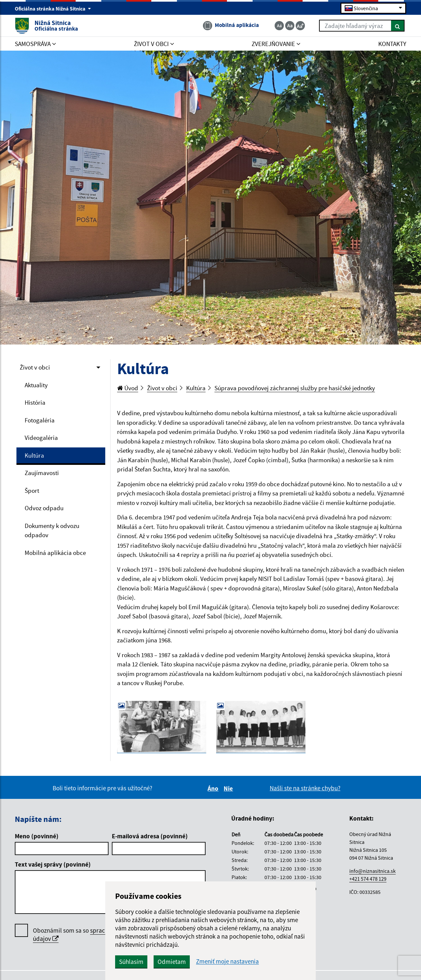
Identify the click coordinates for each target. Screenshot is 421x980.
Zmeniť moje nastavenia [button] (227, 961)
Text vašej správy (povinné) (53, 864)
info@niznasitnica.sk (372, 871)
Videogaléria (41, 438)
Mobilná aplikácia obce (55, 553)
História (35, 402)
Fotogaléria (40, 420)
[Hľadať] (398, 26)
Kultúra (34, 455)
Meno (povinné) (37, 836)
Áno (214, 788)
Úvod (128, 388)
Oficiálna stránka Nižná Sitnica (53, 9)
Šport (32, 490)
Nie (229, 788)
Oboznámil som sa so (92, 935)
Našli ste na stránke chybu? (305, 788)
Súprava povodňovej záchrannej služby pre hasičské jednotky (295, 388)
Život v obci (35, 367)
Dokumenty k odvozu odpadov (52, 530)
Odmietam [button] (172, 962)
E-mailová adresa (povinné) (150, 836)
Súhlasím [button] (131, 962)
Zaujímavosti (42, 473)
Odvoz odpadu (44, 508)
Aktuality (36, 385)
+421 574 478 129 (368, 879)
